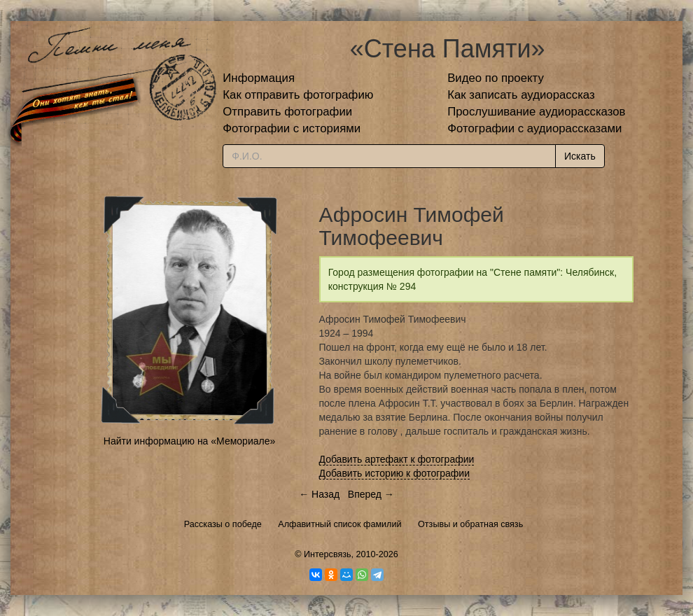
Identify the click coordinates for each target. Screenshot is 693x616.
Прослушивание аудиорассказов (536, 112)
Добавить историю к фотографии (395, 473)
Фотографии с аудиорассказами (534, 128)
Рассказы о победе (223, 524)
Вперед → (371, 494)
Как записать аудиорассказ (521, 95)
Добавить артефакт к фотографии (397, 459)
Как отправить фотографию (298, 95)
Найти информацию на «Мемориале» (189, 441)
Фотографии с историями (292, 128)
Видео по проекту (496, 78)
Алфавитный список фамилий (339, 524)
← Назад (319, 494)
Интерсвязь (328, 554)
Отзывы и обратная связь (470, 524)
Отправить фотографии (287, 112)
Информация (259, 78)
